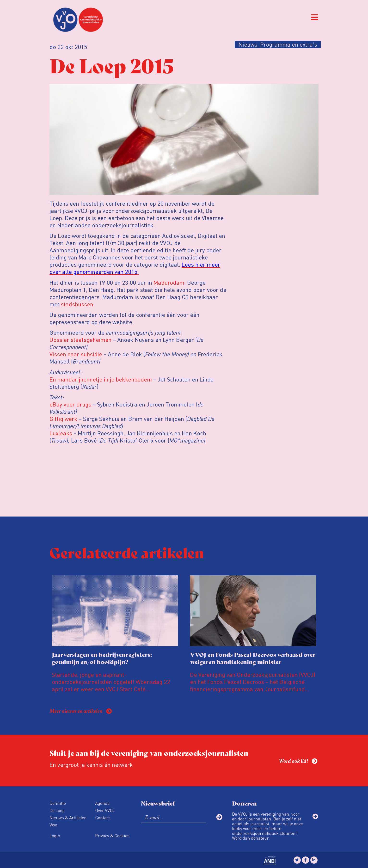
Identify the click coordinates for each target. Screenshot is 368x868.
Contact (103, 817)
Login (55, 835)
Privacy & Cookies (112, 835)
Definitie (58, 803)
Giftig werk (63, 419)
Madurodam (169, 282)
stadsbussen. (77, 304)
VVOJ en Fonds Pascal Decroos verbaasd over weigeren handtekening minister (253, 658)
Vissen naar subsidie (76, 354)
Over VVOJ (105, 810)
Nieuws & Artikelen (68, 817)
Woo (53, 825)
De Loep (57, 810)
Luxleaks (61, 433)
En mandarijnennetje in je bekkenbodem (101, 379)
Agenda (102, 803)
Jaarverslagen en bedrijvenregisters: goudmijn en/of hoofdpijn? (102, 658)
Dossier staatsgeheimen (80, 340)
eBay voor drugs (70, 404)
